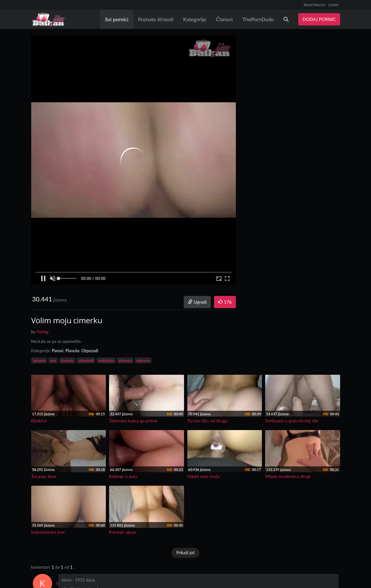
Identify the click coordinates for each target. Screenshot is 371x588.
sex (53, 360)
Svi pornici (117, 19)
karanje (67, 360)
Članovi (224, 19)
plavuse (143, 360)
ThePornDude (258, 19)
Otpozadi (90, 351)
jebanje (39, 360)
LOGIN (334, 5)
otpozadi (86, 360)
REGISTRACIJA (315, 5)
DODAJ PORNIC (319, 19)
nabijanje (106, 360)
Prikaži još (185, 553)
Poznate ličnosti (156, 19)
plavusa (125, 360)
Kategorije (195, 19)
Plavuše (72, 351)
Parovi (58, 351)
